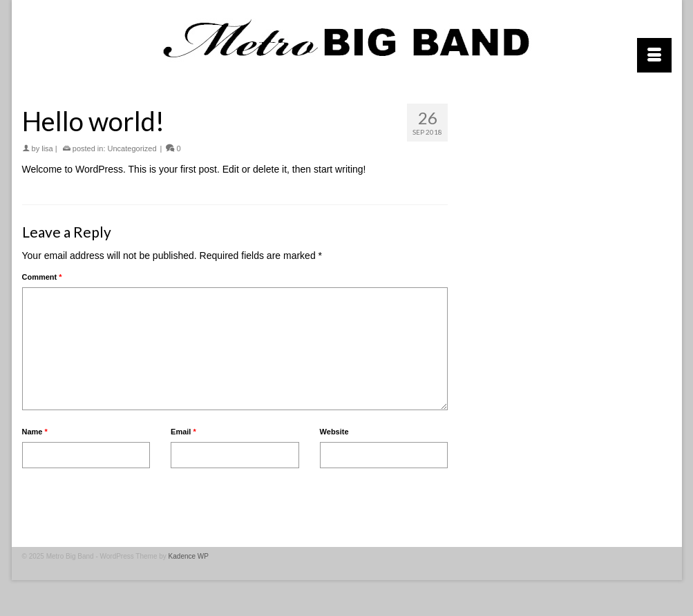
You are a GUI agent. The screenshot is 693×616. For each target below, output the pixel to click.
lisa (47, 148)
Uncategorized (132, 148)
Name (35, 432)
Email (183, 432)
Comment (42, 277)
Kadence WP (189, 556)
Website (334, 432)
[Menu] (654, 55)
